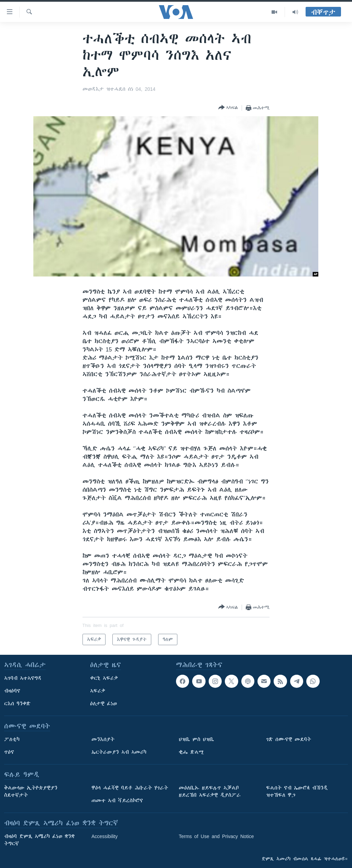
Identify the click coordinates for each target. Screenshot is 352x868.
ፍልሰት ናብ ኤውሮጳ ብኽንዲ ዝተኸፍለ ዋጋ (297, 791)
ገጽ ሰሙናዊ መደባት (289, 739)
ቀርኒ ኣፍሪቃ (104, 678)
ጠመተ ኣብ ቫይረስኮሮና (117, 801)
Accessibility (104, 836)
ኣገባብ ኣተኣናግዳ (23, 678)
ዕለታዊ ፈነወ (103, 704)
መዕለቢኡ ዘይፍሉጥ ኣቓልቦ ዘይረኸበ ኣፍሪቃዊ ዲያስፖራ (210, 791)
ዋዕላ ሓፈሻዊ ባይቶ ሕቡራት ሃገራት (130, 788)
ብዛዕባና (12, 691)
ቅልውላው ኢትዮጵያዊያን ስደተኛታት (31, 791)
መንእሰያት (103, 739)
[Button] (228, 108)
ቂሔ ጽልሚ (191, 752)
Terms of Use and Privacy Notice (216, 836)
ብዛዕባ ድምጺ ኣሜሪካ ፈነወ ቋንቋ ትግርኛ (39, 840)
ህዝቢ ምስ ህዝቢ (196, 739)
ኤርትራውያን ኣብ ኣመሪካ (119, 752)
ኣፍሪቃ (98, 691)
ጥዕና (9, 752)
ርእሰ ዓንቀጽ (17, 704)
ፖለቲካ (12, 739)
